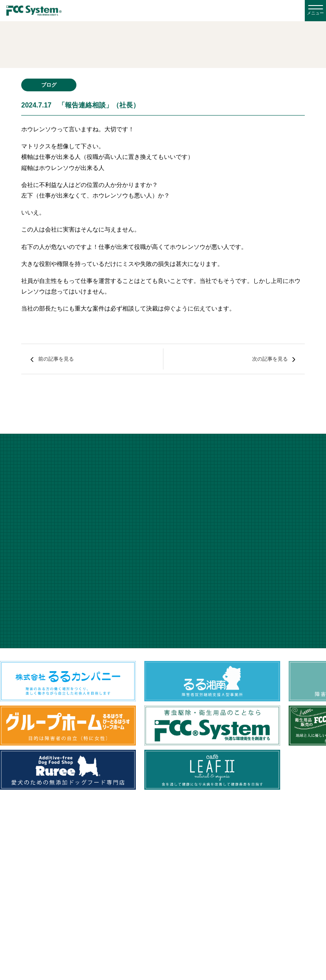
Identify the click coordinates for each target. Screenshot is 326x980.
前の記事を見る (56, 359)
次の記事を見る (270, 359)
